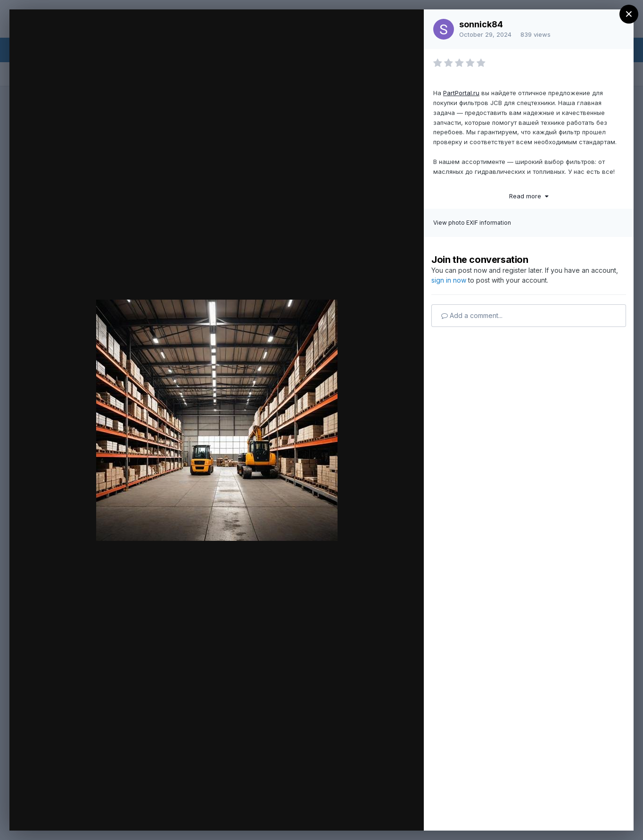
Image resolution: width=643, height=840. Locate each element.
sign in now (449, 280)
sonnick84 (481, 24)
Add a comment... (472, 315)
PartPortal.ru (461, 93)
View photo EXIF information (472, 223)
